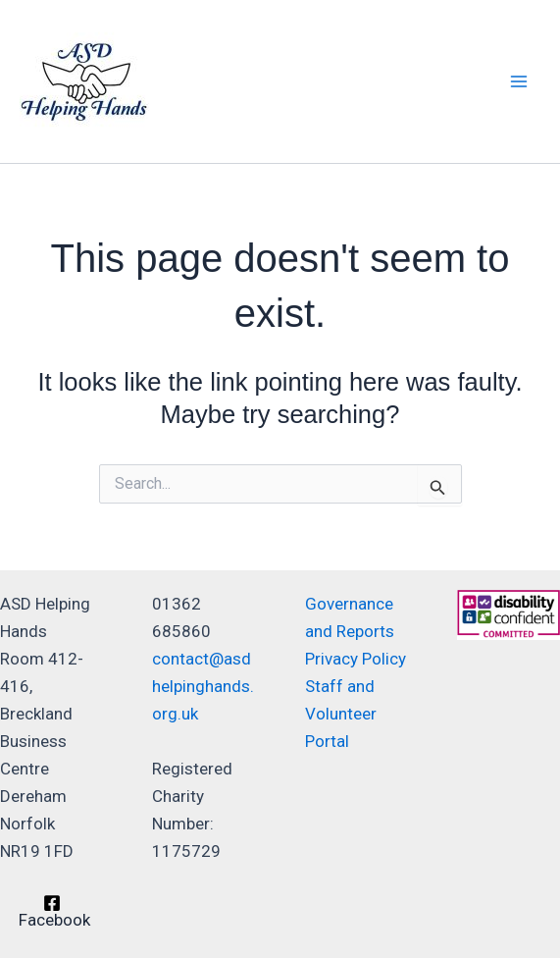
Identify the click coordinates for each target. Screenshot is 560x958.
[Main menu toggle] (519, 81)
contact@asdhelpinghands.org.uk (203, 686)
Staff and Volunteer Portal (341, 714)
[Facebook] (51, 911)
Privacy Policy (356, 659)
